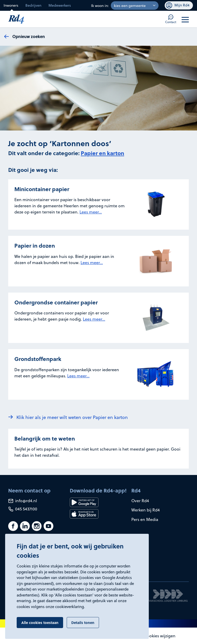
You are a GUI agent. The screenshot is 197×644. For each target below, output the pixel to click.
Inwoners (11, 5)
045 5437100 (23, 509)
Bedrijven (33, 5)
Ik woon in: (100, 6)
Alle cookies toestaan (40, 622)
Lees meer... (91, 212)
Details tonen (83, 622)
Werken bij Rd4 (146, 510)
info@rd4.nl (23, 501)
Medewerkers (60, 5)
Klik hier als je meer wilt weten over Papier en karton (72, 417)
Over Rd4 (140, 501)
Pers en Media (145, 519)
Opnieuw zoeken (29, 36)
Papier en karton (102, 153)
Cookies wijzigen (160, 636)
